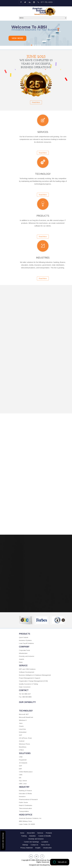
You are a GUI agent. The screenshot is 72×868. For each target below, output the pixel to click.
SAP (20, 735)
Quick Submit (24, 637)
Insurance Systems (25, 640)
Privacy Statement (27, 848)
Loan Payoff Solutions (26, 643)
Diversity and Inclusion (27, 656)
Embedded (23, 732)
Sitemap (25, 845)
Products (49, 833)
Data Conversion (25, 687)
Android (22, 741)
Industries (32, 836)
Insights (38, 848)
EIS (20, 778)
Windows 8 (23, 720)
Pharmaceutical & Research (28, 799)
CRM (21, 757)
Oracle (21, 726)
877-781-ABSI (45, 2)
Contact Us (34, 845)
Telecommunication (25, 808)
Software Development (27, 672)
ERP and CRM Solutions (27, 669)
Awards (22, 659)
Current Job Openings (3, 841)
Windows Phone (24, 744)
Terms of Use (45, 845)
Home (22, 833)
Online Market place (26, 772)
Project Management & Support (30, 678)
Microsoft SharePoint (26, 717)
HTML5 (21, 750)
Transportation (24, 811)
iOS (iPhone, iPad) (25, 738)
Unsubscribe (47, 848)
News (21, 662)
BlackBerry (23, 747)
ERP (20, 769)
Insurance (22, 797)
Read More (36, 102)
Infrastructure (23, 653)
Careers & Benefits (45, 836)
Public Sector (23, 802)
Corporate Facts (24, 650)
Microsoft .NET (24, 714)
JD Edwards (23, 763)
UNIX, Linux (23, 784)
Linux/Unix (22, 729)
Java (21, 723)
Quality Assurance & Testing (28, 684)
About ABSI (31, 833)
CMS (21, 775)
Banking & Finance (25, 791)
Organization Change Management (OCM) (33, 681)
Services (40, 833)
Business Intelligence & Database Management (35, 675)
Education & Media (25, 794)
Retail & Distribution (26, 805)
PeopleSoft (23, 760)
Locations (45, 842)
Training (24, 836)
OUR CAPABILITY (27, 702)
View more (17, 38)
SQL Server (23, 781)
